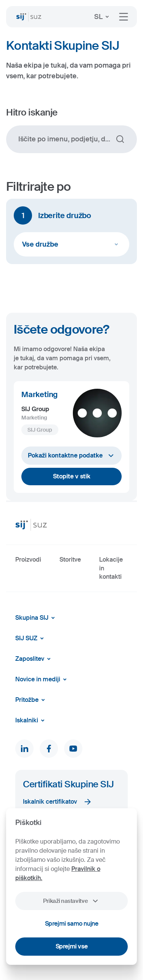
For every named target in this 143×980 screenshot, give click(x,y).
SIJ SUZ (31, 638)
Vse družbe (71, 244)
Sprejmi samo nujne (72, 924)
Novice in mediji (42, 679)
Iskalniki (31, 720)
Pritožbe (31, 700)
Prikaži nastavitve (71, 901)
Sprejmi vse (72, 946)
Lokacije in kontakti (111, 568)
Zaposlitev (34, 659)
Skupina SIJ (36, 618)
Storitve (70, 560)
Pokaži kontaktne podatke (72, 456)
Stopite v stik (72, 476)
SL (103, 17)
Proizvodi (28, 560)
